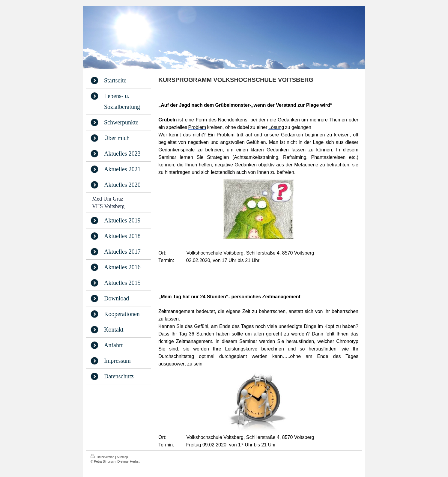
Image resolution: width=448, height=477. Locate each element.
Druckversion (103, 456)
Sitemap (122, 457)
